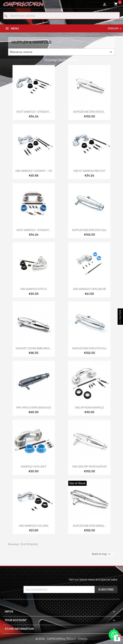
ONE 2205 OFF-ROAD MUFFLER (89, 467)
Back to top (102, 554)
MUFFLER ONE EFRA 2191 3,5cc (89, 230)
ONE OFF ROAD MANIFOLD (89, 407)
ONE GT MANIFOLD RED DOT (89, 171)
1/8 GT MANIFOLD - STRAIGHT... (34, 112)
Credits (83, 639)
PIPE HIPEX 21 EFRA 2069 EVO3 (34, 407)
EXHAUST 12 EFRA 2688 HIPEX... (34, 348)
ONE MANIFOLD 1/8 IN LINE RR (89, 289)
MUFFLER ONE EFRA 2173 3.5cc (89, 348)
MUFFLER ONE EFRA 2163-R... (89, 112)
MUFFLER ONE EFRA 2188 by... (89, 526)
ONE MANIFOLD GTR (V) (34, 289)
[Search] (62, 16)
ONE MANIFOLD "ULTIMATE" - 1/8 (34, 171)
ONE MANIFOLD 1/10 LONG (34, 526)
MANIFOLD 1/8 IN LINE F (34, 467)
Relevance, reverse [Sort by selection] (62, 52)
